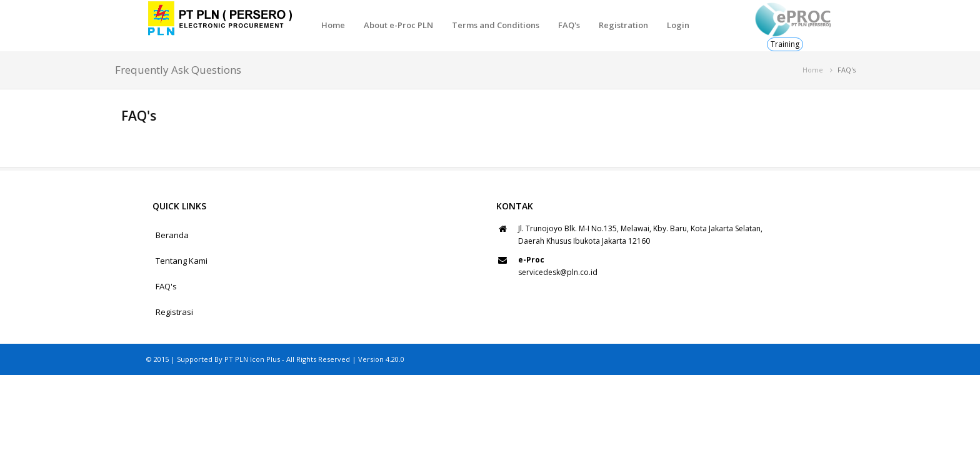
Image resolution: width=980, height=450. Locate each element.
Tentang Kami (182, 261)
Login (678, 25)
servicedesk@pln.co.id (558, 272)
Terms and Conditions (496, 25)
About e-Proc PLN (398, 25)
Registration (623, 25)
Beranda (172, 235)
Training (785, 44)
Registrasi (174, 312)
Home (333, 25)
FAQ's (569, 25)
